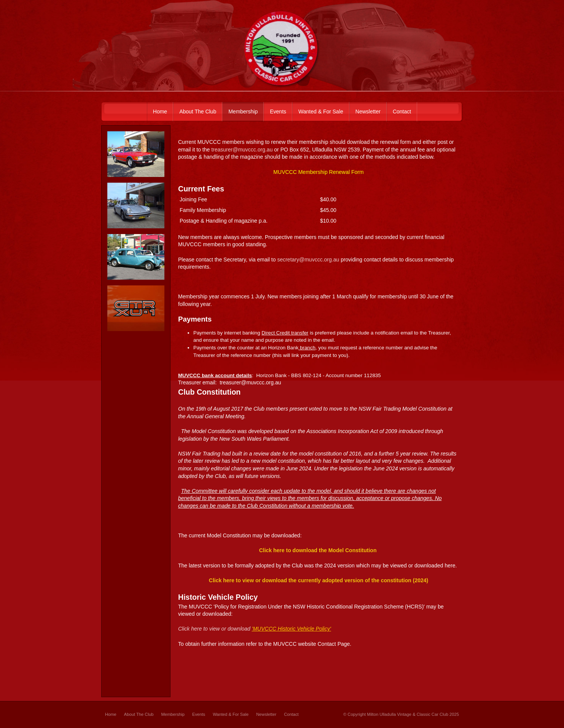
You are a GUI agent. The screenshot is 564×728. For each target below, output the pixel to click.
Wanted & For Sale (231, 714)
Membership (173, 714)
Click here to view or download (214, 629)
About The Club (139, 714)
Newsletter (266, 714)
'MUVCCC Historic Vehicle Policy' (292, 629)
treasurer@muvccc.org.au (242, 150)
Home (111, 714)
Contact (291, 714)
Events (199, 714)
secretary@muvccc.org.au (308, 260)
